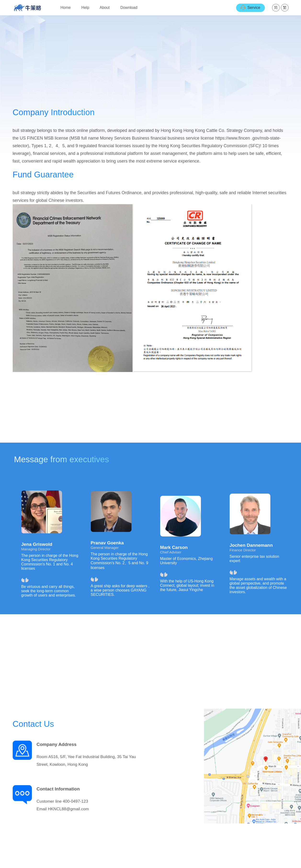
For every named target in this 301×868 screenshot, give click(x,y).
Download (129, 8)
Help (85, 8)
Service (250, 8)
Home (66, 8)
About (105, 8)
